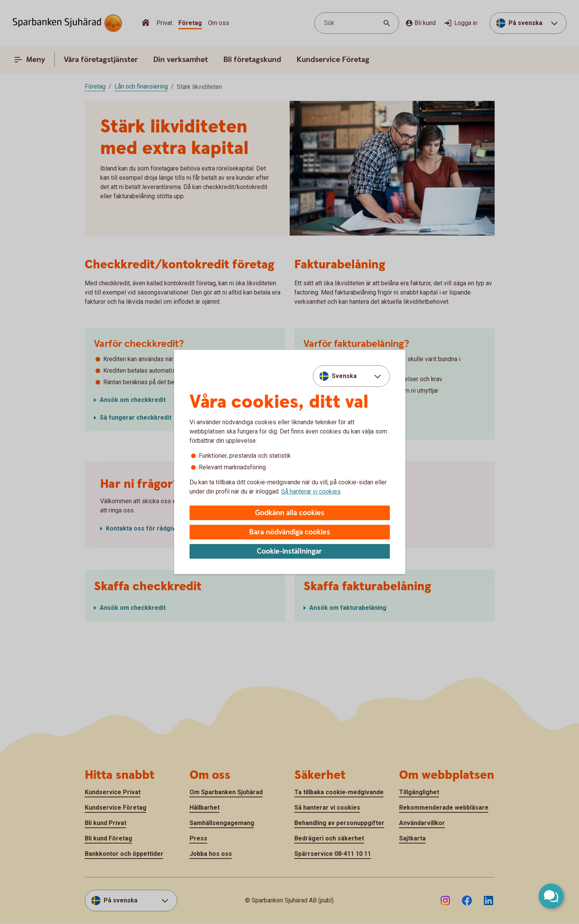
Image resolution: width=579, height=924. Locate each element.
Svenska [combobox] (344, 376)
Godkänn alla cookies (290, 513)
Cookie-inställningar (289, 552)
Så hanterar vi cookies (311, 491)
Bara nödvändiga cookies (290, 532)
